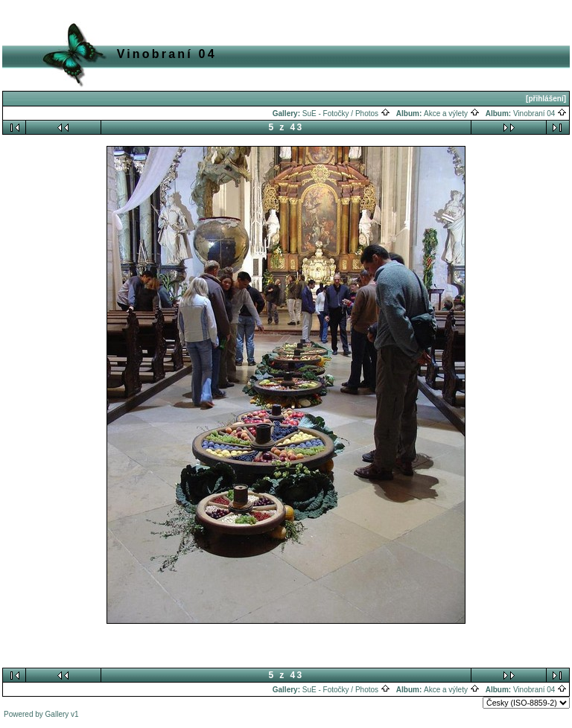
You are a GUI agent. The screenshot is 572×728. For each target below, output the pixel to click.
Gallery (57, 714)
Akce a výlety (452, 114)
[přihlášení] (546, 99)
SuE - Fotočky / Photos (346, 114)
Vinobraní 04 (540, 114)
